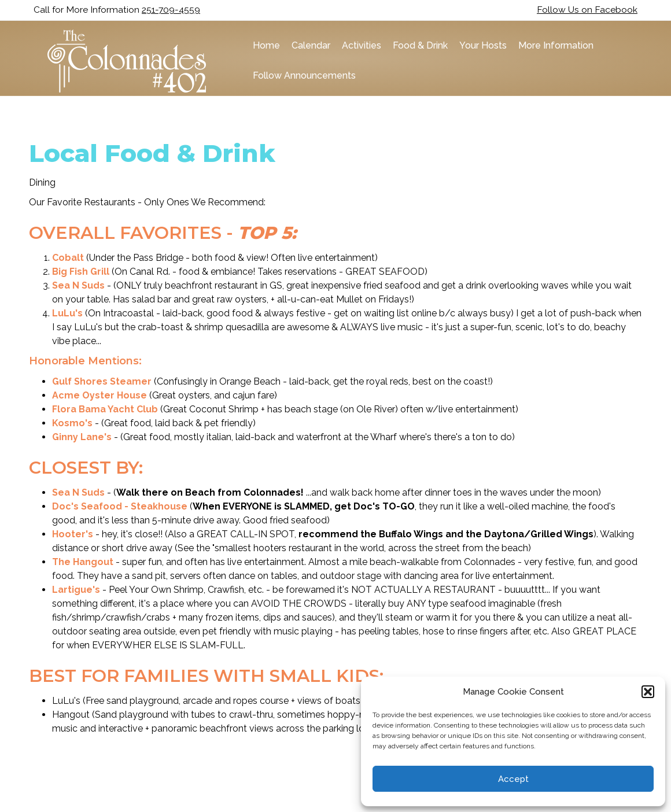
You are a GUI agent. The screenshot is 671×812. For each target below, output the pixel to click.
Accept (513, 779)
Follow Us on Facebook (587, 10)
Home (263, 45)
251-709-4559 (171, 10)
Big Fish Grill (81, 270)
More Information (552, 45)
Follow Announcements (301, 75)
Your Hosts (480, 45)
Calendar (307, 45)
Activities (358, 45)
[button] (648, 692)
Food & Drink (417, 45)
